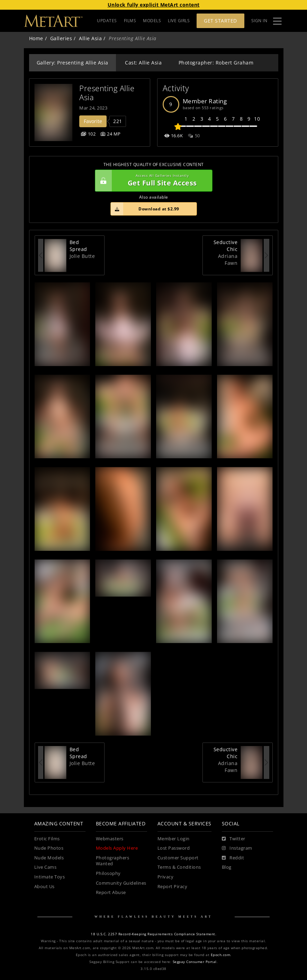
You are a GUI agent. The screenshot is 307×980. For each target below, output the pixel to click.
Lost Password (174, 848)
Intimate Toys (50, 877)
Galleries (61, 38)
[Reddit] (233, 858)
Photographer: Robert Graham (216, 63)
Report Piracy (173, 887)
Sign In (259, 21)
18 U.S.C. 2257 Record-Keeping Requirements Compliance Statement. (153, 934)
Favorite (93, 121)
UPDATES (107, 21)
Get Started (220, 21)
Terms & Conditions (179, 867)
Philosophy (108, 873)
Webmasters (110, 839)
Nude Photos (49, 848)
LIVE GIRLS (179, 21)
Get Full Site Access (152, 181)
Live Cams (46, 867)
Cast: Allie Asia (143, 63)
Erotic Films (47, 839)
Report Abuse (111, 892)
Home (36, 38)
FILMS (130, 21)
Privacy (166, 877)
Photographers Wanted (113, 861)
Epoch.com (221, 955)
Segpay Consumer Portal (195, 962)
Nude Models (49, 858)
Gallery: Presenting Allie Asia (73, 63)
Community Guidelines (121, 883)
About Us (44, 887)
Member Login (174, 839)
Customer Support (178, 858)
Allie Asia (90, 38)
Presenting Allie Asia (108, 93)
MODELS (152, 21)
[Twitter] (234, 839)
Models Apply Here (117, 848)
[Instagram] (237, 848)
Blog (227, 867)
